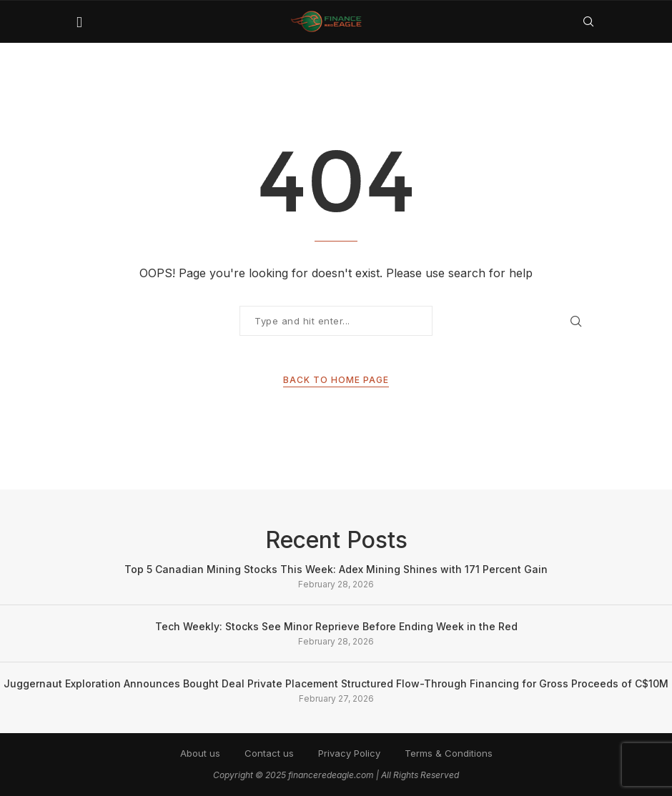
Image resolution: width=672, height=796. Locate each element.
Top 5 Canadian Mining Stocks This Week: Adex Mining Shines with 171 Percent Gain (336, 569)
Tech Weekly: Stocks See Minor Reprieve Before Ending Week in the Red (336, 626)
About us (200, 753)
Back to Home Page (336, 380)
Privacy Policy (349, 753)
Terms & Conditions (449, 753)
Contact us (269, 753)
